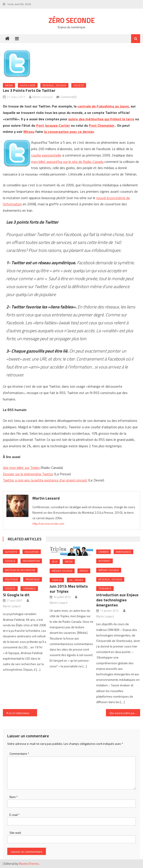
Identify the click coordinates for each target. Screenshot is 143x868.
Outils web (28, 85)
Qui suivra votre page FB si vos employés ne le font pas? (125, 713)
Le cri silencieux (19, 713)
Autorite (11, 552)
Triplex (57, 580)
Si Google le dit (16, 595)
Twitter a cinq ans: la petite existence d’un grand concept (45, 480)
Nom (14, 797)
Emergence (123, 552)
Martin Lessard (42, 97)
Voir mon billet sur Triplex (21, 468)
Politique (12, 579)
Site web (15, 833)
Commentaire (19, 754)
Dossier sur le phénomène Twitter (28, 474)
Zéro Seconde (72, 20)
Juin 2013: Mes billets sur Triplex (69, 589)
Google (10, 561)
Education (32, 552)
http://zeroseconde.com (48, 524)
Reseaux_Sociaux (54, 85)
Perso (84, 571)
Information (31, 561)
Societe (79, 85)
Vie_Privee (76, 580)
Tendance (29, 588)
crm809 (103, 552)
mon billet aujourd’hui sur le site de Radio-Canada (67, 162)
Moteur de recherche (20, 570)
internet (104, 561)
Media (9, 85)
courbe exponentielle (46, 155)
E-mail (15, 815)
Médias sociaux (62, 571)
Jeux (55, 561)
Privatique (33, 579)
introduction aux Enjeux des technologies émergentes (117, 600)
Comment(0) (69, 97)
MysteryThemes (29, 864)
